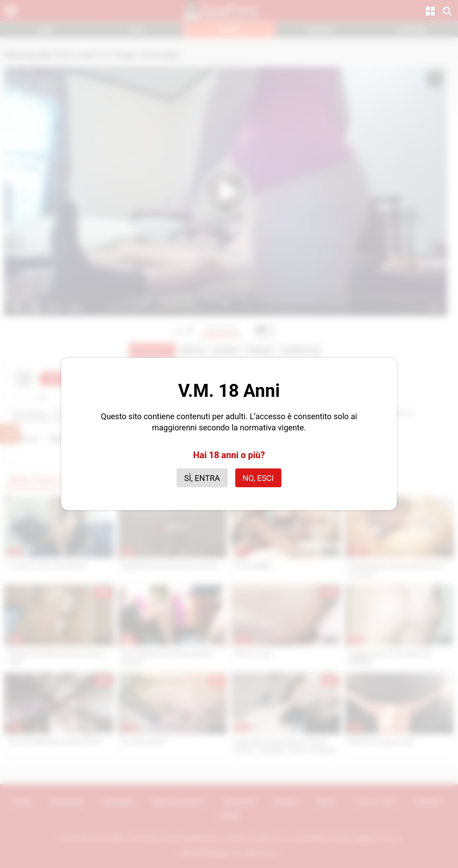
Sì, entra (202, 478)
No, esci (258, 478)
